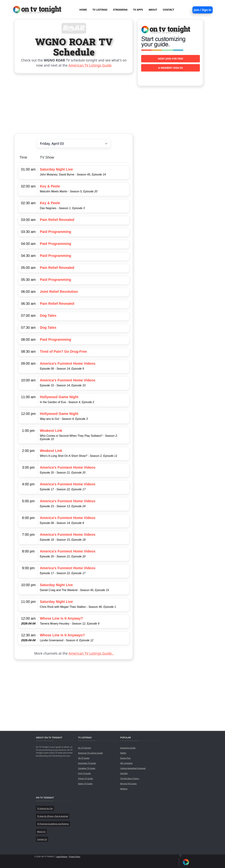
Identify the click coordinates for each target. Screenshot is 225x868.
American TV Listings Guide (90, 65)
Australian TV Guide (87, 763)
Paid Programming (56, 232)
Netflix (123, 753)
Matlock (124, 789)
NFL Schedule (126, 763)
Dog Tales (48, 316)
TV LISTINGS (100, 10)
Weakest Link (51, 431)
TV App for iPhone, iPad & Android (53, 816)
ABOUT (153, 10)
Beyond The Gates (128, 784)
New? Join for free (171, 59)
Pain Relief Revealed (57, 220)
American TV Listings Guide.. (91, 653)
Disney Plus (125, 758)
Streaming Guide (128, 748)
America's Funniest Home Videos (68, 363)
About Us (41, 831)
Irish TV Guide (84, 773)
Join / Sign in (203, 10)
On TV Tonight (84, 748)
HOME (83, 10)
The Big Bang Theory (130, 778)
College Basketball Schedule (133, 768)
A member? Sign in (170, 68)
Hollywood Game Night (59, 397)
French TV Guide (85, 778)
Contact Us (42, 839)
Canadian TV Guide (87, 768)
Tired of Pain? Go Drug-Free (63, 351)
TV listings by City (45, 808)
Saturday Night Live (56, 169)
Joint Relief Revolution (59, 292)
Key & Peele (50, 186)
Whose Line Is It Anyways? (62, 635)
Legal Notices (62, 857)
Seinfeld (124, 773)
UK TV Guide (84, 758)
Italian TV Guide (85, 784)
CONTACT (168, 10)
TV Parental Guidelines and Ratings (53, 824)
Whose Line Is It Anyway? (61, 618)
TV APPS (138, 10)
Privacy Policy (75, 857)
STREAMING (120, 10)
